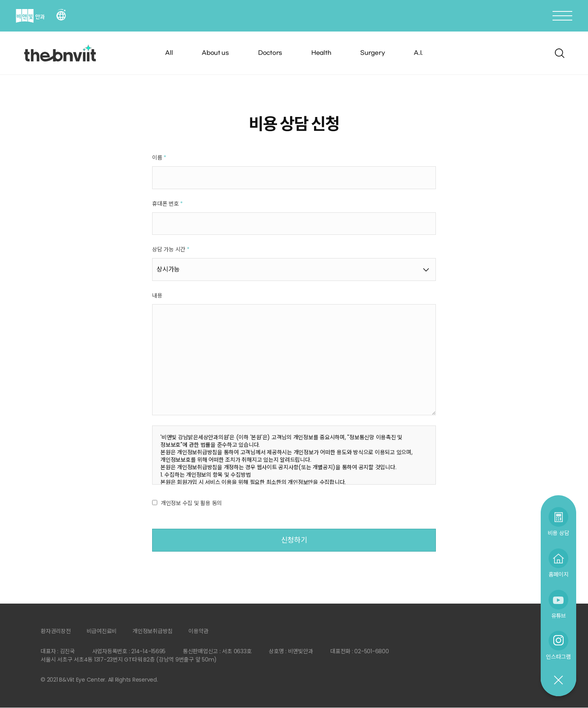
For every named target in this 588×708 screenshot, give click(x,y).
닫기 (558, 680)
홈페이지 (559, 574)
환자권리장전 (56, 632)
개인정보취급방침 (153, 632)
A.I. (418, 53)
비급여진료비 (102, 632)
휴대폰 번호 (167, 204)
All (169, 53)
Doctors (270, 53)
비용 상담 (559, 533)
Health (321, 53)
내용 (157, 295)
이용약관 (198, 632)
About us (215, 53)
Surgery (372, 53)
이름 (159, 158)
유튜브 (558, 616)
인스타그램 (558, 657)
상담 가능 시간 (171, 250)
